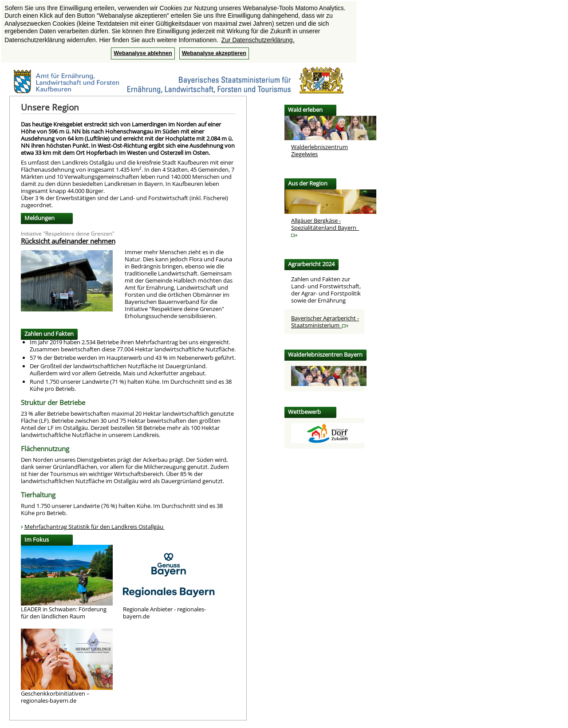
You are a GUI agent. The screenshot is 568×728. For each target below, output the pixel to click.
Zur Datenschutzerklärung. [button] (258, 40)
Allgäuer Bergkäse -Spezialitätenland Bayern (325, 227)
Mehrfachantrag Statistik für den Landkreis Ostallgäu (95, 527)
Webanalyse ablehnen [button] (143, 53)
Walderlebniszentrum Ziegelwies (319, 150)
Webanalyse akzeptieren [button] (214, 53)
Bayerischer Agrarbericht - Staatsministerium (325, 322)
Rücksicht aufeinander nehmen (68, 241)
